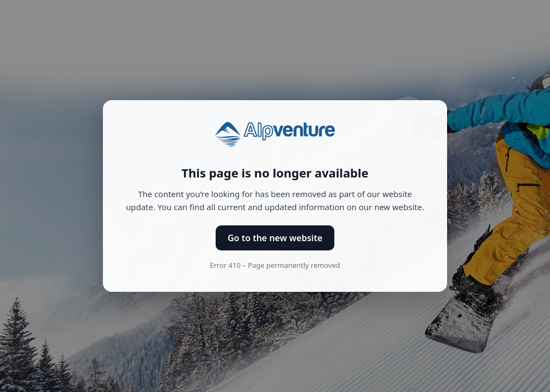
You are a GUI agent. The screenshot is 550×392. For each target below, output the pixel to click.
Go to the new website (275, 238)
